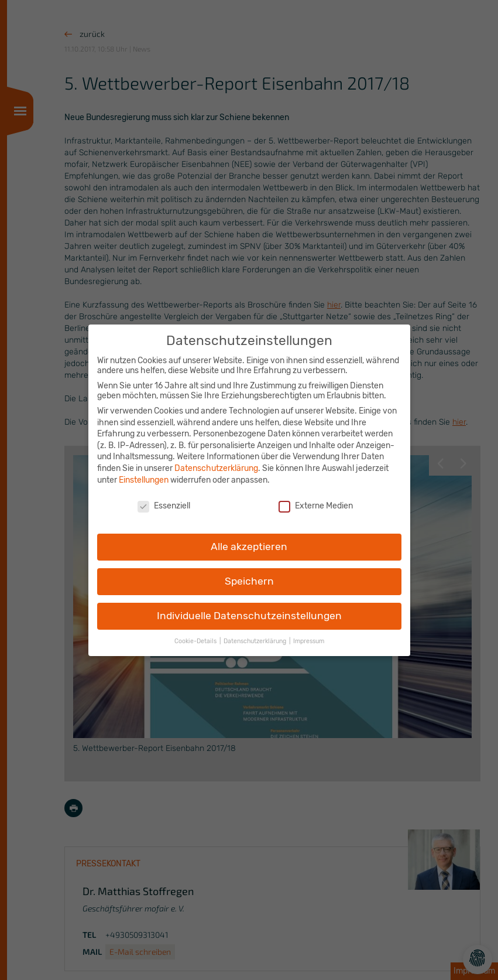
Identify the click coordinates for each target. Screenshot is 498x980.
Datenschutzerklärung (216, 460)
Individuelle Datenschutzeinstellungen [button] (249, 607)
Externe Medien (316, 498)
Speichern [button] (249, 573)
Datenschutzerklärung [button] (256, 633)
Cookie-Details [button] (196, 633)
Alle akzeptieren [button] (249, 538)
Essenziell (164, 498)
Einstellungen (144, 472)
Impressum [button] (309, 633)
